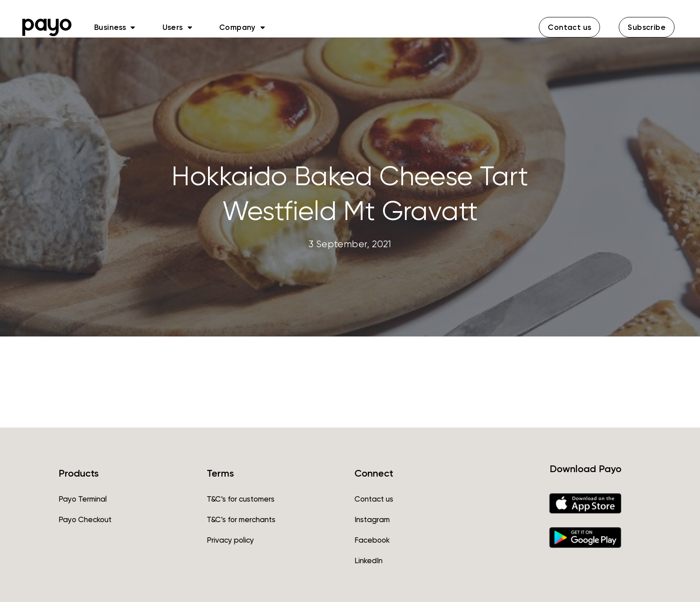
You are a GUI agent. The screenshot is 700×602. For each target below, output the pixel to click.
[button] (569, 27)
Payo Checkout (85, 519)
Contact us (374, 499)
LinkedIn (369, 560)
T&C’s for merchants (241, 519)
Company (242, 27)
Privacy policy (230, 540)
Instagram (372, 519)
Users (177, 27)
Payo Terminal (83, 499)
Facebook (372, 540)
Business (115, 27)
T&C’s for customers (241, 499)
